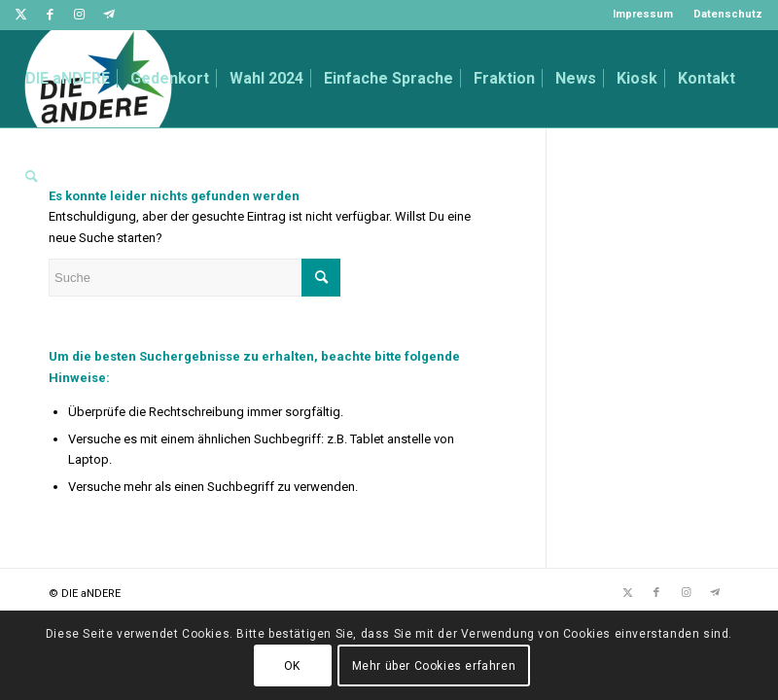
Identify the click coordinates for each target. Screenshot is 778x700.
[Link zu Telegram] (109, 15)
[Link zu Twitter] (21, 15)
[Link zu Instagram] (79, 15)
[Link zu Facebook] (50, 15)
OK (292, 666)
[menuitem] (643, 15)
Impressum (643, 14)
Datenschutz (728, 14)
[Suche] (32, 176)
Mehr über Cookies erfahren (434, 666)
